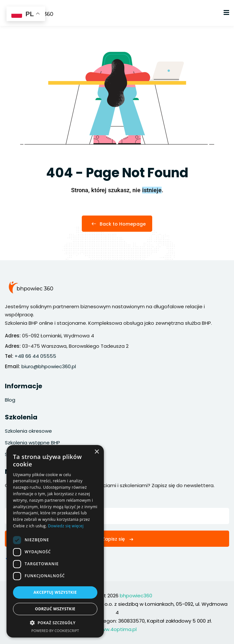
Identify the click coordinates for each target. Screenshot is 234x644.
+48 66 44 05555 (35, 356)
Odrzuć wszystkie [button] (55, 609)
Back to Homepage (117, 224)
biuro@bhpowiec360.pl (49, 366)
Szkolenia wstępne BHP (32, 443)
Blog (10, 400)
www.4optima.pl (117, 629)
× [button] (97, 452)
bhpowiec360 (136, 596)
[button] (55, 623)
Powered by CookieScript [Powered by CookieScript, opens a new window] (55, 631)
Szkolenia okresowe (28, 431)
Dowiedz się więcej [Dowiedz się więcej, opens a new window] (66, 526)
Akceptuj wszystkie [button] (55, 592)
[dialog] (55, 541)
